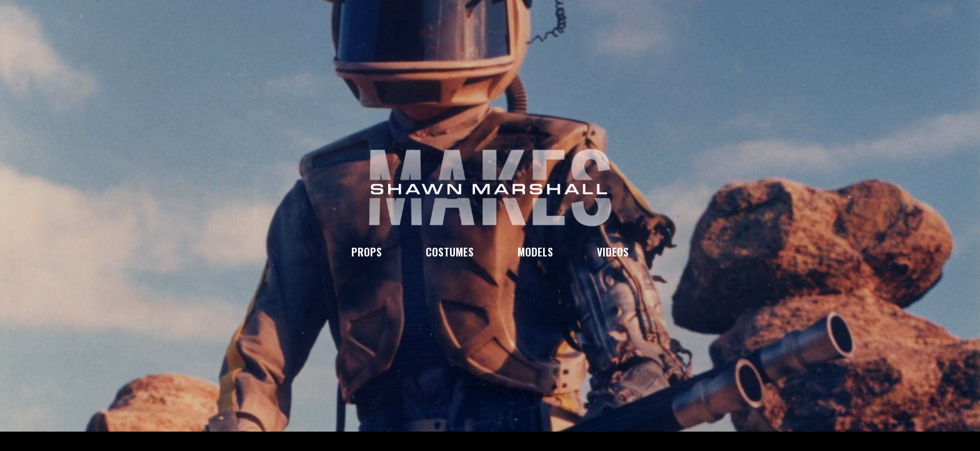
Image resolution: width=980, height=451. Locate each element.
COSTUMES (450, 251)
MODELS (535, 251)
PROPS (367, 251)
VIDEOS (613, 251)
